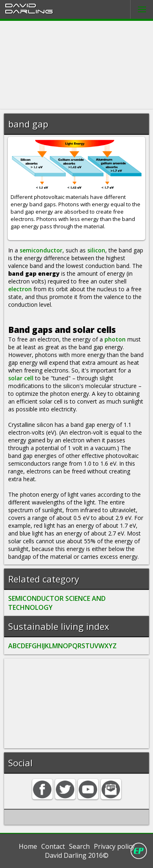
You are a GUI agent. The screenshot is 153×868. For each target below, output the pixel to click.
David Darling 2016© (77, 855)
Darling (29, 11)
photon (115, 339)
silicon (96, 250)
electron (20, 289)
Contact (53, 846)
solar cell (21, 378)
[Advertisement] (76, 65)
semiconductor (41, 250)
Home (28, 846)
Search (79, 846)
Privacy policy (114, 846)
